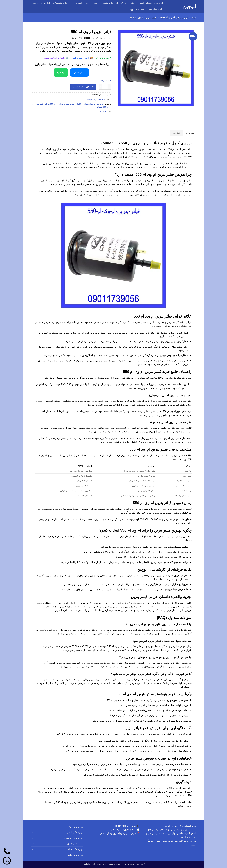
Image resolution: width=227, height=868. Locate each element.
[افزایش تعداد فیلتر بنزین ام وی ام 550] (100, 87)
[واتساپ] (7, 861)
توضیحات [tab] (190, 133)
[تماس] (7, 852)
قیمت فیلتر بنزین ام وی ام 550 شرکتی (59, 104)
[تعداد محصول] (105, 87)
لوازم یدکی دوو (76, 3)
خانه (194, 17)
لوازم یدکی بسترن (154, 9)
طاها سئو (86, 864)
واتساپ (61, 72)
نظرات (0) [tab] (177, 133)
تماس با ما (140, 9)
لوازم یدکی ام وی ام (154, 3)
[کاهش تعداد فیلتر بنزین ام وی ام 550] (110, 87)
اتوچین (190, 7)
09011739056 (122, 826)
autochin (104, 111)
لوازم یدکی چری (107, 3)
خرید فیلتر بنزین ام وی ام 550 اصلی (90, 104)
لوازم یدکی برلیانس (41, 3)
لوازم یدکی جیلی (122, 3)
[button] (132, 9)
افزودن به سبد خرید (83, 87)
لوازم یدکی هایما (75, 855)
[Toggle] (33, 827)
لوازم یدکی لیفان (91, 3)
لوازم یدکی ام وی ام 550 (174, 17)
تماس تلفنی (79, 72)
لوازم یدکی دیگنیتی (60, 3)
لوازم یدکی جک (137, 3)
